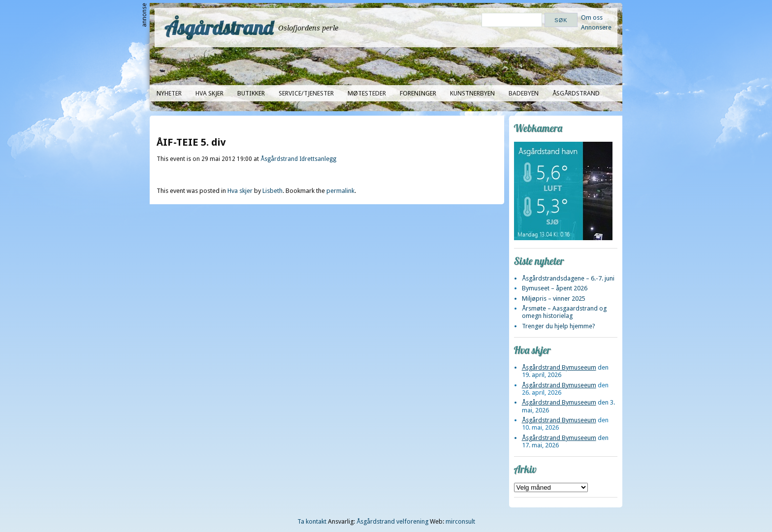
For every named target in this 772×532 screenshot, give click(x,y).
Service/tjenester (306, 93)
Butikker (251, 93)
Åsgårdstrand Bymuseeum (559, 367)
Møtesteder (367, 93)
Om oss (592, 17)
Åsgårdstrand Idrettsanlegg (298, 159)
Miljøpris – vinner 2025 (554, 298)
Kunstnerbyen (472, 93)
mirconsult (460, 521)
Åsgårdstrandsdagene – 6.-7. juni (568, 278)
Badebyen (524, 93)
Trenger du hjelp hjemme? (559, 326)
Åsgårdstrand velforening (392, 521)
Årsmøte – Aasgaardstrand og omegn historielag (564, 312)
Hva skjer (209, 93)
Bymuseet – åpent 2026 (555, 288)
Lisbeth (273, 191)
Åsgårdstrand (219, 28)
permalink (340, 191)
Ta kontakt (312, 521)
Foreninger (418, 93)
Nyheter (169, 93)
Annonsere (596, 27)
